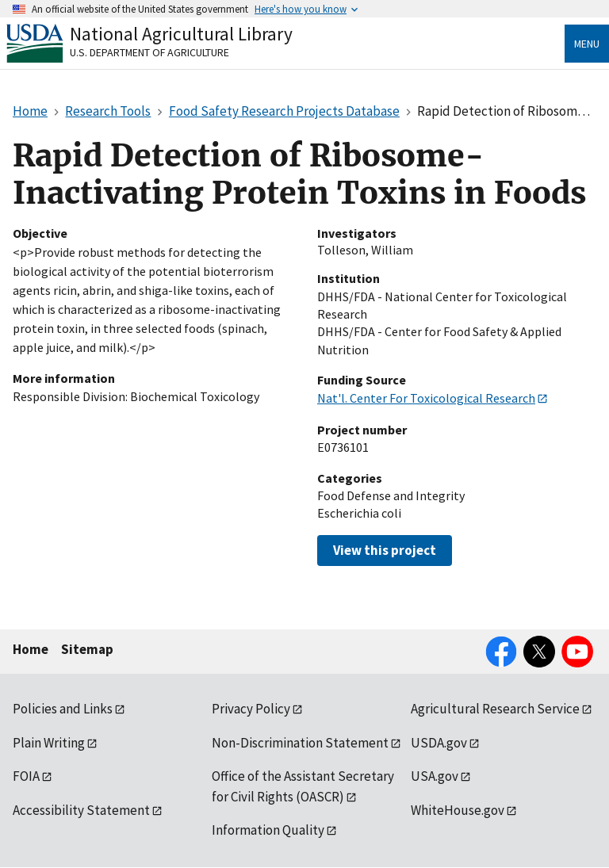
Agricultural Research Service (495, 709)
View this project (385, 550)
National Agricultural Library (181, 34)
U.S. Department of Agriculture (149, 52)
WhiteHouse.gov (458, 810)
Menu (587, 44)
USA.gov (435, 776)
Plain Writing (49, 743)
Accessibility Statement (81, 810)
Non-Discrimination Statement (300, 743)
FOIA (26, 776)
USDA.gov (439, 743)
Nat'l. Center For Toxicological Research (426, 398)
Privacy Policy (251, 709)
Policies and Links (63, 709)
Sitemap (87, 649)
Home (31, 649)
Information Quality (268, 830)
